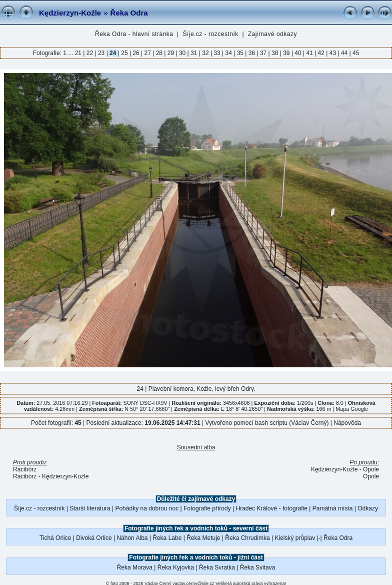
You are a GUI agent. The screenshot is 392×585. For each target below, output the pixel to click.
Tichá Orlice (55, 538)
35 (240, 53)
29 (170, 53)
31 (194, 53)
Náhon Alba (132, 538)
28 (159, 53)
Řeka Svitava (258, 567)
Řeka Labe (167, 538)
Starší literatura (90, 508)
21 (79, 53)
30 (182, 53)
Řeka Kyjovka (176, 567)
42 (321, 53)
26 (136, 53)
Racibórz (25, 469)
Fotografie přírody (207, 508)
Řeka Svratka (217, 567)
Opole (371, 476)
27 (147, 53)
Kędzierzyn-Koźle (70, 13)
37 (263, 53)
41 (309, 53)
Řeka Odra (129, 13)
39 (286, 53)
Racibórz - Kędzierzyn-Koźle (51, 476)
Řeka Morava (135, 567)
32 (205, 53)
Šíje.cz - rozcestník (210, 34)
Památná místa (333, 508)
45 (355, 53)
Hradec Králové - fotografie (272, 508)
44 (344, 53)
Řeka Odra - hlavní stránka (134, 34)
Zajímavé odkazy (272, 34)
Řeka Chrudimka (247, 538)
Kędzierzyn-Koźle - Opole (345, 469)
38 (275, 53)
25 (124, 53)
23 (101, 53)
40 (298, 53)
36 (251, 53)
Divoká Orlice (94, 538)
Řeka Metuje (203, 538)
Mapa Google (352, 409)
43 (332, 53)
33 (217, 53)
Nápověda (347, 423)
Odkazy (368, 508)
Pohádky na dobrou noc (147, 508)
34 (228, 53)
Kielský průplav (295, 538)
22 (89, 53)
